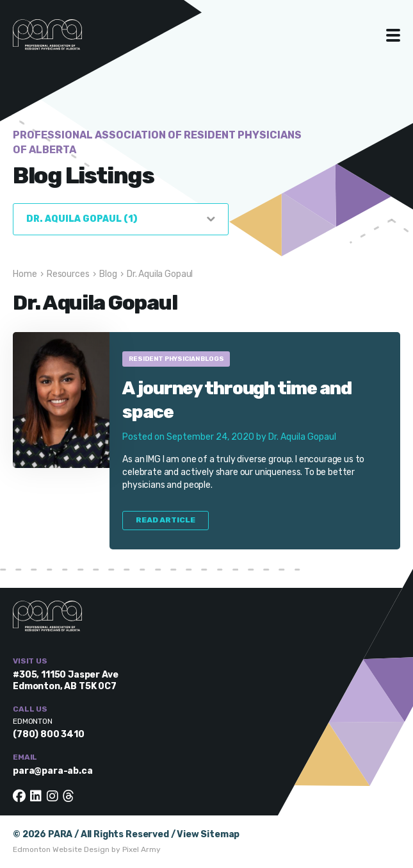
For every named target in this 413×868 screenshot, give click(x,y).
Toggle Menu (393, 35)
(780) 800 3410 (49, 734)
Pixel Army (142, 849)
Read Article (166, 520)
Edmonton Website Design (61, 849)
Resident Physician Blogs (176, 359)
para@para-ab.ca (53, 771)
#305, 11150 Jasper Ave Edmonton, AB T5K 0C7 (65, 680)
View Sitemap (208, 834)
